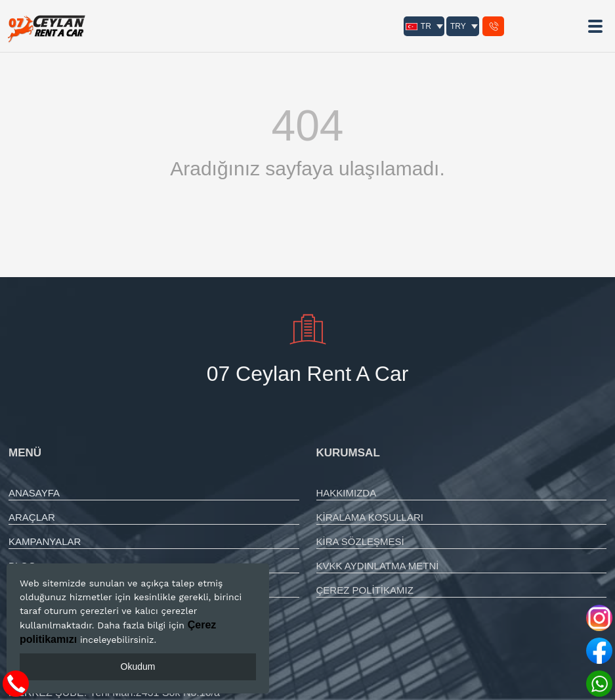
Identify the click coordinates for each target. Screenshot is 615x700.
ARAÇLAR (32, 517)
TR (418, 26)
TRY (458, 26)
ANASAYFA (34, 493)
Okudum (138, 667)
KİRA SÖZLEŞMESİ (360, 541)
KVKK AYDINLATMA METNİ (378, 566)
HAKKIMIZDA (347, 493)
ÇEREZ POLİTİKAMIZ (365, 590)
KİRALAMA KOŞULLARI (370, 517)
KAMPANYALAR (45, 541)
